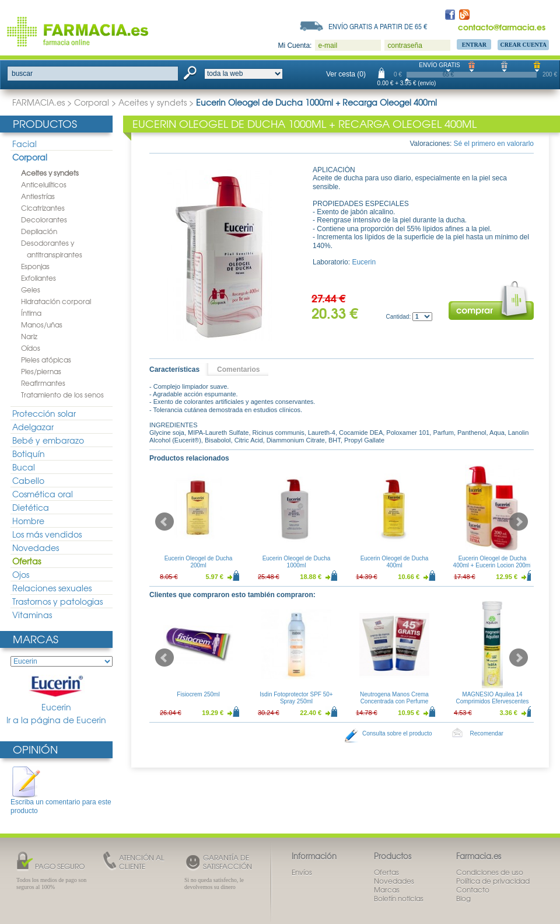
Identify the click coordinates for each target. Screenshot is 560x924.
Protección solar (44, 413)
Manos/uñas (42, 325)
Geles (31, 290)
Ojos (21, 574)
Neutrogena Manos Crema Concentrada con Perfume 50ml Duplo (394, 701)
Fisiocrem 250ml (198, 694)
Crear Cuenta (523, 45)
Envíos (302, 872)
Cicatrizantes (43, 208)
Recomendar (487, 733)
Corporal (92, 102)
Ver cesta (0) (346, 74)
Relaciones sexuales (52, 588)
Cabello (28, 480)
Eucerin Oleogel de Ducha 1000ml (297, 562)
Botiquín (29, 454)
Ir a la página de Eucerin (56, 720)
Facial (24, 144)
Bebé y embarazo (48, 440)
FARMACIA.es (38, 102)
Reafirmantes (43, 383)
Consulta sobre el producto (397, 733)
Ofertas (27, 561)
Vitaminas (32, 615)
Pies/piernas (41, 371)
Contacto (473, 890)
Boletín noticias (399, 898)
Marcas (36, 639)
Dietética (31, 507)
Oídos (31, 348)
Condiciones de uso (490, 872)
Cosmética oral (43, 494)
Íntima (31, 313)
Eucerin (57, 694)
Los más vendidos (47, 534)
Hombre (28, 521)
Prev (164, 522)
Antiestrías (38, 196)
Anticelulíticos (44, 184)
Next (519, 522)
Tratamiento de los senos (62, 395)
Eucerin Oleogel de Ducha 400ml (395, 562)
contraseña (405, 46)
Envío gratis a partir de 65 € (378, 26)
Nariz (29, 336)
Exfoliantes (38, 278)
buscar (22, 74)
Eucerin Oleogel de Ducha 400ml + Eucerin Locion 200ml (493, 562)
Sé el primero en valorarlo (494, 144)
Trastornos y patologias (57, 601)
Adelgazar (33, 427)
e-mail (328, 46)
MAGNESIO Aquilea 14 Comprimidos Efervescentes (492, 698)
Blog (463, 898)
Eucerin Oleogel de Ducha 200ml (199, 562)
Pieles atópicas (46, 360)
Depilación (39, 231)
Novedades (36, 548)
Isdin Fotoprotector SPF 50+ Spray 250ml (296, 698)
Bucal (24, 467)
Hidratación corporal (56, 301)
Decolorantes (44, 219)
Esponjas (35, 266)
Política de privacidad (493, 881)
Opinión (35, 749)
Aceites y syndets (153, 102)
